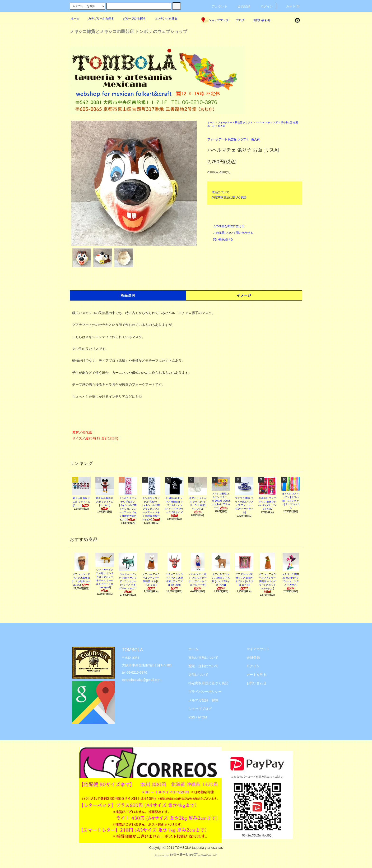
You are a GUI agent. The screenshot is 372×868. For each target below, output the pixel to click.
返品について (221, 192)
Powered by (186, 855)
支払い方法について (203, 658)
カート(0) (290, 6)
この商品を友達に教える (226, 226)
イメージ (244, 295)
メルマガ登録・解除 (203, 700)
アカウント (217, 6)
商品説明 (128, 295)
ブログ (240, 20)
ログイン (264, 6)
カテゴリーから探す (98, 18)
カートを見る (256, 675)
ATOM (202, 717)
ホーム (75, 18)
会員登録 (241, 6)
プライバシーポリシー (205, 692)
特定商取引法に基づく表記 (229, 197)
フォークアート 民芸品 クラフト (235, 122)
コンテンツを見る (163, 18)
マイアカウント (258, 649)
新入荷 (221, 126)
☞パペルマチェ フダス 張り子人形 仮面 (277, 122)
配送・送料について (203, 666)
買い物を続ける (220, 239)
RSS (192, 717)
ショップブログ (200, 709)
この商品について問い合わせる (230, 233)
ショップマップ (215, 20)
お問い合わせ (259, 20)
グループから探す (131, 18)
